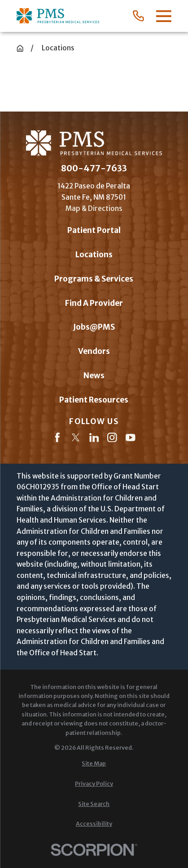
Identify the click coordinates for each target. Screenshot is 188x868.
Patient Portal (94, 230)
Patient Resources (94, 400)
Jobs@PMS (94, 327)
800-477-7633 (94, 168)
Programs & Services (94, 279)
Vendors (94, 351)
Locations (94, 255)
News (94, 376)
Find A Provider (94, 303)
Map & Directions (94, 208)
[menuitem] (94, 764)
